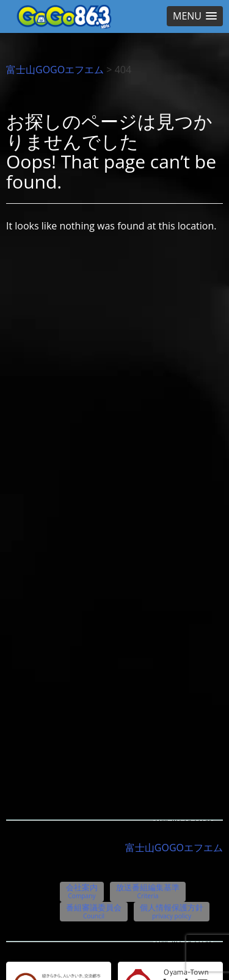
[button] (195, 16)
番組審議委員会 (94, 911)
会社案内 (82, 891)
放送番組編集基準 (148, 891)
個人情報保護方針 (172, 911)
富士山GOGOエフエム (55, 70)
